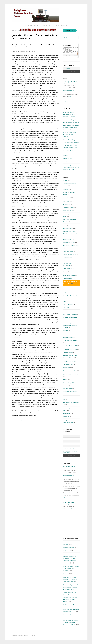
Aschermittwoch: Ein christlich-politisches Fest (70, 503)
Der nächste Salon (67, 239)
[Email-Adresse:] (71, 69)
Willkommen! (29, 26)
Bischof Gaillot (66, 201)
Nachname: (66, 439)
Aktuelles (45, 26)
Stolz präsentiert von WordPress (22, 634)
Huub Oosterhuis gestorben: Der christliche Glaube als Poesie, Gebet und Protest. (71, 587)
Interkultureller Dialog (68, 278)
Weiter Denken (67, 413)
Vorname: (65, 434)
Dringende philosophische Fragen (71, 246)
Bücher (51, 26)
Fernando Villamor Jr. (30, 635)
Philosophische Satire (68, 364)
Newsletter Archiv (67, 159)
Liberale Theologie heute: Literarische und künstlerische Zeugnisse (70, 325)
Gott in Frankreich (67, 269)
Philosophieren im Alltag (69, 361)
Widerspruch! (66, 417)
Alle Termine (66, 102)
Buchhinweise (66, 204)
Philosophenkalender (68, 352)
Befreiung (65, 189)
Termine (57, 419)
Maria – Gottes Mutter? (69, 334)
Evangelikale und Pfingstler (70, 255)
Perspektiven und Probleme (70, 349)
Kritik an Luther (67, 311)
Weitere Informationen (68, 90)
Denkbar (65, 225)
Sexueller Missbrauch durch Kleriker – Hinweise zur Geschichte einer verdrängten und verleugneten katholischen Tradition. (71, 597)
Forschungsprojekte (68, 258)
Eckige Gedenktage (68, 251)
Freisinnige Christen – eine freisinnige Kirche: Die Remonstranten (69, 263)
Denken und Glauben (68, 228)
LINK (70, 97)
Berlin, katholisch (67, 198)
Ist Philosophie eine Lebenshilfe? (71, 287)
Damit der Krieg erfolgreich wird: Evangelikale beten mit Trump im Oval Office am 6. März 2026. (71, 167)
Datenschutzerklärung (68, 548)
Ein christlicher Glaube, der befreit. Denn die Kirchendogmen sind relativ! (71, 153)
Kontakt (57, 26)
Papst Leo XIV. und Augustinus (70, 340)
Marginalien (66, 331)
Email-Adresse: (66, 444)
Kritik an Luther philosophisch (70, 314)
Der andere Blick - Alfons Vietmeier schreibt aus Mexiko (38, 419)
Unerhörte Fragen (70, 31)
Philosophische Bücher (68, 207)
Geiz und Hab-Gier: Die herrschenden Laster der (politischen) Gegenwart (69, 114)
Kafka (64, 293)
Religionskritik (66, 368)
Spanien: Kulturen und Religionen (71, 374)
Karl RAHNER (66, 308)
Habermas (65, 272)
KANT (64, 301)
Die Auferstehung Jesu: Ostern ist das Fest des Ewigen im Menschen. (71, 568)
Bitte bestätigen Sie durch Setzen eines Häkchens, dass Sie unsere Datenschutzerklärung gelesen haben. (71, 451)
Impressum (64, 26)
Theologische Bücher (18, 421)
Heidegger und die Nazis (69, 275)
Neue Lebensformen (68, 337)
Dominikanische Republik (69, 243)
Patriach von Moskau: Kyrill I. (70, 346)
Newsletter (37, 26)
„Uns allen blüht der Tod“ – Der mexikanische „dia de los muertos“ (35, 37)
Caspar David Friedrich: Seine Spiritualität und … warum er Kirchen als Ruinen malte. (70, 579)
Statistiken (65, 162)
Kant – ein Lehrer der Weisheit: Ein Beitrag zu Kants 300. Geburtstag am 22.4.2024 (70, 623)
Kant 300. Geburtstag (68, 305)
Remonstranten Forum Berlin (70, 371)
